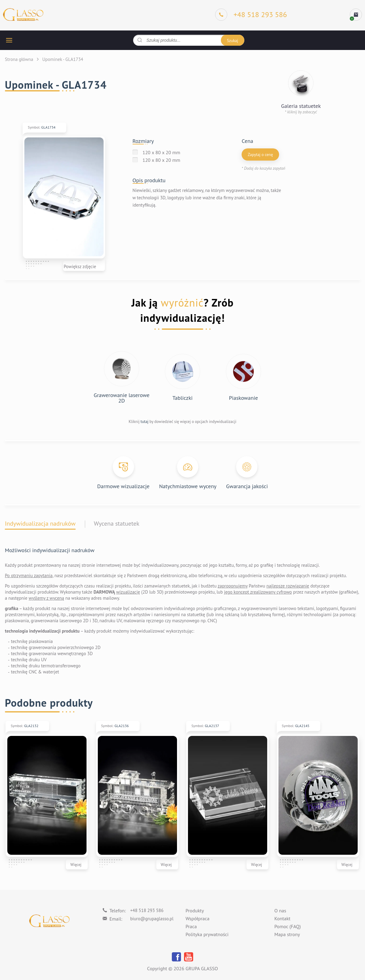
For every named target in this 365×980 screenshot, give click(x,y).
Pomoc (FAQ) (288, 927)
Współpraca (197, 919)
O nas (280, 911)
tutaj (144, 422)
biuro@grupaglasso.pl (152, 919)
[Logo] (23, 15)
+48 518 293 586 (147, 910)
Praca (191, 927)
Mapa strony (287, 935)
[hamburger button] (9, 40)
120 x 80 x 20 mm (161, 152)
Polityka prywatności (207, 935)
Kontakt (283, 919)
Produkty (195, 911)
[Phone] (251, 15)
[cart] (356, 15)
